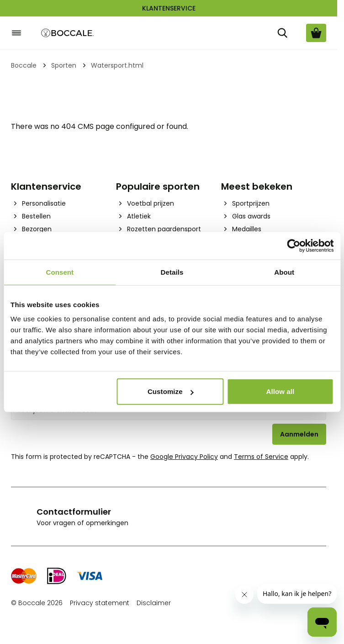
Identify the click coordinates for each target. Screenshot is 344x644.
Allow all (280, 391)
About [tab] (284, 272)
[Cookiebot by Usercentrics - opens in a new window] (294, 245)
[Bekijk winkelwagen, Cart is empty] (316, 33)
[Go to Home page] (68, 33)
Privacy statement (100, 603)
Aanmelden (299, 434)
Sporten (64, 65)
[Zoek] (282, 33)
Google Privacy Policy (184, 457)
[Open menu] (16, 33)
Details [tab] (172, 272)
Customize (171, 391)
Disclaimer (154, 603)
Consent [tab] (60, 272)
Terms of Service (261, 457)
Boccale (24, 65)
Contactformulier (74, 512)
